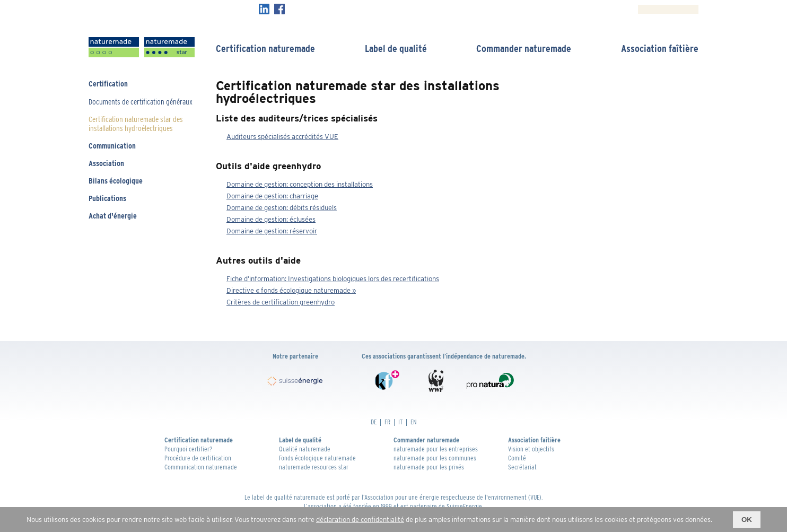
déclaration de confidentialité (360, 520)
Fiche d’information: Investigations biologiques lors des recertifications (333, 279)
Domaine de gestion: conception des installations (300, 184)
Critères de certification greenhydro (281, 302)
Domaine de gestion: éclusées (271, 219)
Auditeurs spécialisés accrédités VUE (282, 137)
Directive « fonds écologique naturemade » (291, 290)
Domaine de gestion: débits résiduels (282, 208)
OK (747, 520)
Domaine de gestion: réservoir (272, 231)
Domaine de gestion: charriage (272, 196)
